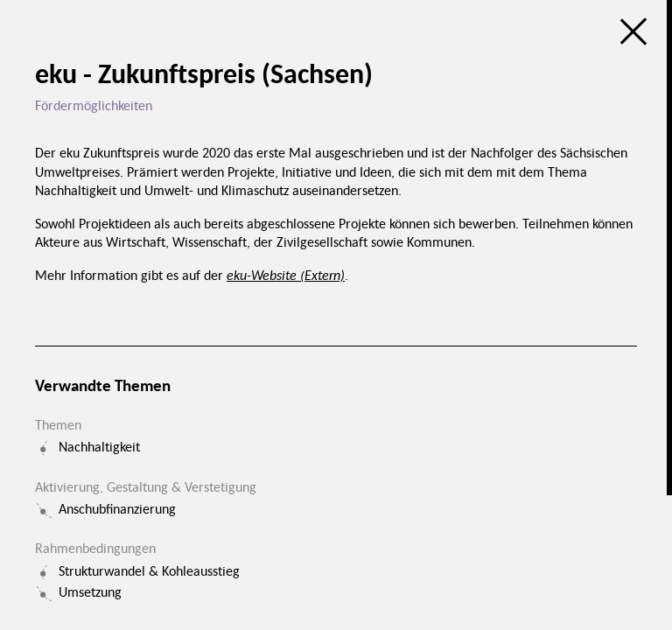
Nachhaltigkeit (99, 446)
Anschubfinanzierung (117, 508)
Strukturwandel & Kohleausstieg (149, 570)
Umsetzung (90, 591)
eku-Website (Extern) (286, 275)
